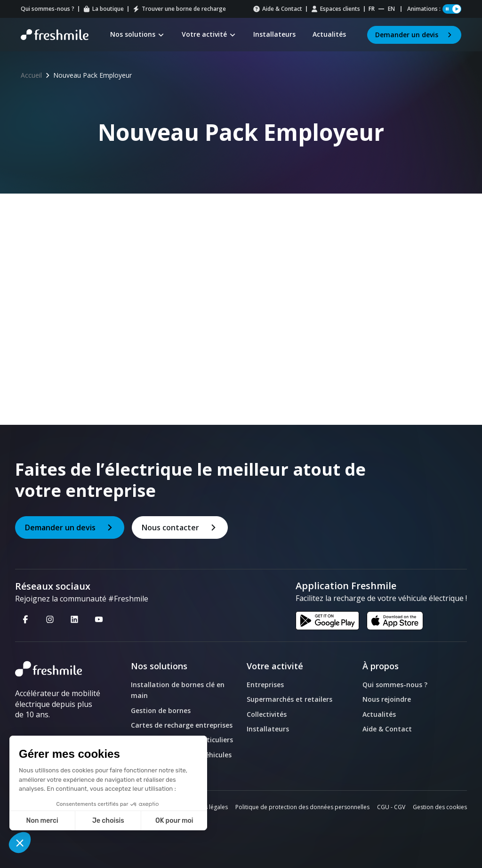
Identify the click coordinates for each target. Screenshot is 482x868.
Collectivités (267, 714)
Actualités (379, 714)
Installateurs (268, 729)
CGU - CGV (391, 807)
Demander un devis (414, 35)
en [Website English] (391, 9)
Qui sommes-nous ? (48, 9)
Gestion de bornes (161, 710)
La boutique (103, 9)
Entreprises (265, 685)
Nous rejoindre (387, 699)
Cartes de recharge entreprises (182, 725)
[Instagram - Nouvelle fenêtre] (50, 619)
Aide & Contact (277, 9)
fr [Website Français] (372, 9)
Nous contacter (180, 527)
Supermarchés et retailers (289, 699)
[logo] (58, 669)
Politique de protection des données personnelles (302, 807)
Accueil (31, 75)
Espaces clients (335, 9)
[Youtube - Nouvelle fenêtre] (99, 619)
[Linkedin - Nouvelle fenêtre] (74, 619)
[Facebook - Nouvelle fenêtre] (25, 619)
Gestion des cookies (440, 807)
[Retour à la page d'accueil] (55, 35)
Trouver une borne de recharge (179, 9)
